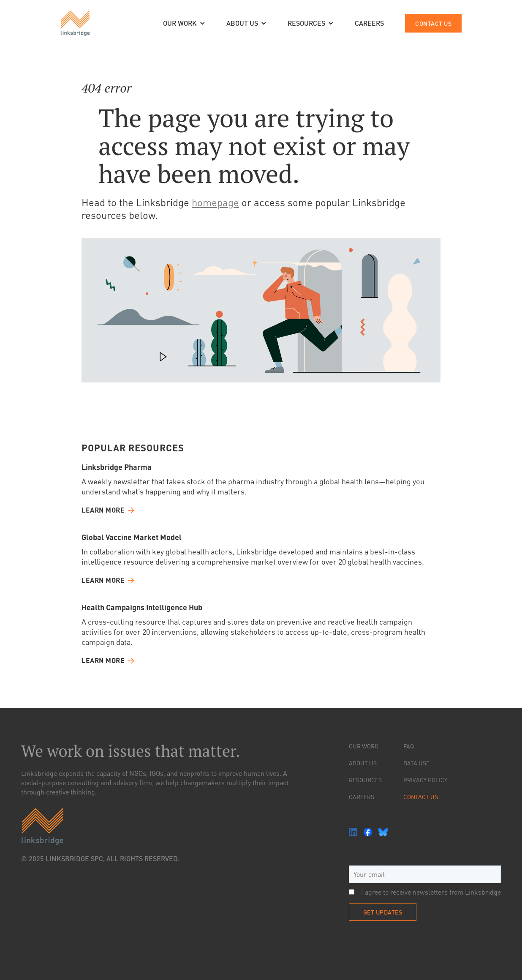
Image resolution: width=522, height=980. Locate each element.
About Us (363, 763)
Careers (362, 797)
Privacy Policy (425, 780)
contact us (433, 23)
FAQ (409, 746)
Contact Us (421, 797)
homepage (215, 202)
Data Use (416, 763)
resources (365, 780)
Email (359, 858)
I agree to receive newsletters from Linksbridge (425, 892)
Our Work (364, 746)
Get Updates (383, 912)
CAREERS (369, 23)
